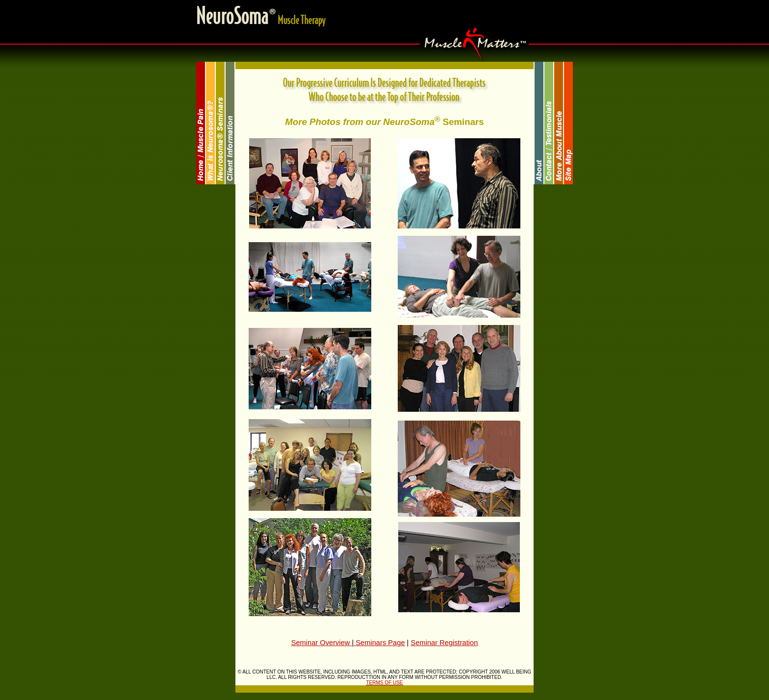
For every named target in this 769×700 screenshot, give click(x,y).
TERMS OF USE (384, 683)
